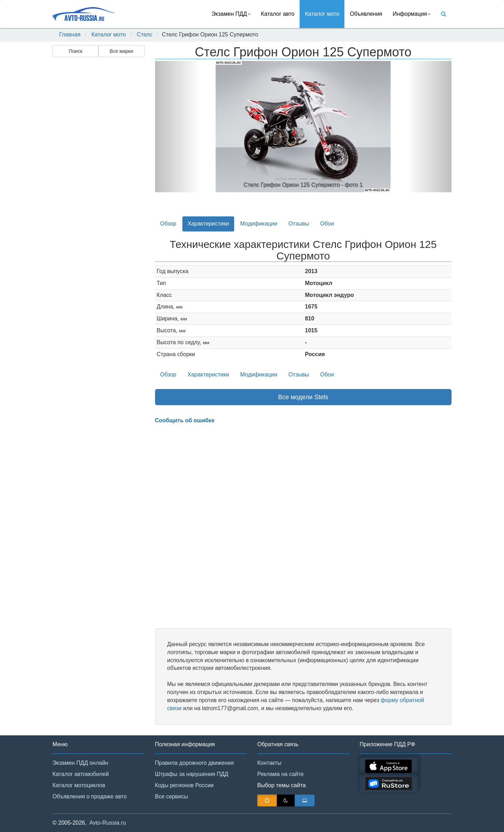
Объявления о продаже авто (90, 796)
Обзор (168, 224)
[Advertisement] (98, 170)
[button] (177, 127)
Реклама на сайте (281, 774)
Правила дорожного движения (194, 763)
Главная (70, 34)
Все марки (121, 51)
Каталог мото (322, 14)
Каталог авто (278, 14)
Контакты (269, 763)
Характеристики (208, 224)
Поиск (75, 51)
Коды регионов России (184, 785)
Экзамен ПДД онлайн (80, 763)
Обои (327, 224)
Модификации (259, 224)
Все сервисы (172, 796)
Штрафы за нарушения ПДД (192, 774)
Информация (412, 14)
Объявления (366, 14)
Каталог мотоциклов (79, 785)
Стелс (145, 34)
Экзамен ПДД (231, 14)
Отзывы (299, 224)
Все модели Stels (303, 397)
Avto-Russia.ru (108, 823)
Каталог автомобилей (81, 774)
